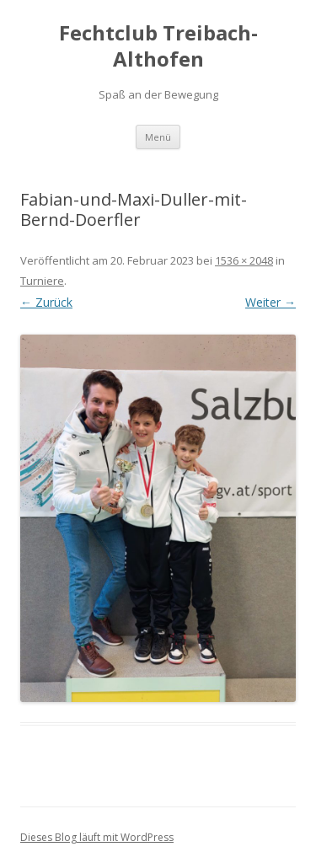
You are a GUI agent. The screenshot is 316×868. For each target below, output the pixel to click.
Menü (158, 137)
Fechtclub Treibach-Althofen (158, 46)
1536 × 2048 (244, 260)
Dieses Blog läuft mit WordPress (97, 837)
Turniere (42, 281)
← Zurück (46, 302)
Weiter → (270, 302)
